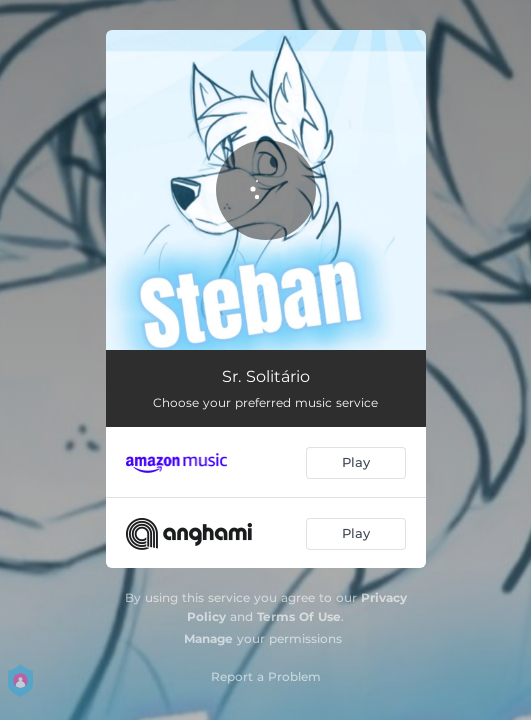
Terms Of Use (299, 616)
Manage (208, 638)
